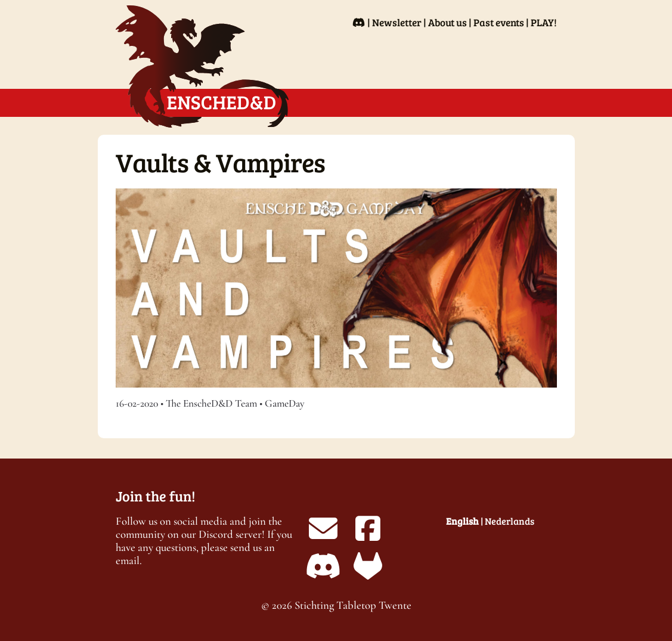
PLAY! (544, 22)
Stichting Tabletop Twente (353, 605)
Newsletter (397, 22)
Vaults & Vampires (220, 162)
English (462, 521)
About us (448, 22)
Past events (499, 22)
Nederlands (510, 521)
